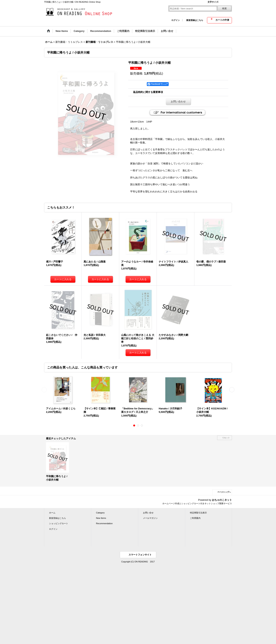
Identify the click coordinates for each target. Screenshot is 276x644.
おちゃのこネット (222, 500)
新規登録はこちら (195, 20)
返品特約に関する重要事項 (148, 92)
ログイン (176, 20)
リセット (226, 438)
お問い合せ (148, 513)
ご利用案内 (195, 518)
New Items (101, 518)
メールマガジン (150, 518)
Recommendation (104, 523)
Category (100, 513)
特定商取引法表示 (198, 513)
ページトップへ (224, 492)
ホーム (52, 513)
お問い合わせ (178, 101)
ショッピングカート (59, 523)
